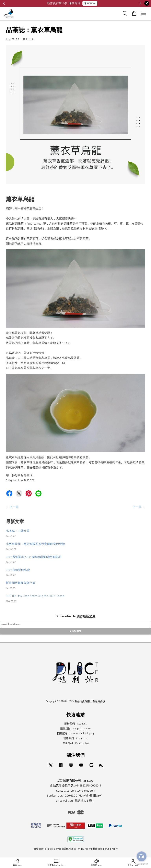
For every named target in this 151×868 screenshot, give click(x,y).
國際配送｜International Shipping (75, 734)
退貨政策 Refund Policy (105, 849)
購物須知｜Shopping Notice (75, 729)
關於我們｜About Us (76, 724)
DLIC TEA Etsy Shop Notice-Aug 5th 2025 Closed (35, 596)
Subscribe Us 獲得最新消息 (76, 616)
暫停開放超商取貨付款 (21, 583)
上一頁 (14, 507)
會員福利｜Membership (76, 743)
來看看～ (90, 3)
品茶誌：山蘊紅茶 (18, 531)
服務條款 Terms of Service (47, 849)
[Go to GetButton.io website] (142, 864)
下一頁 (137, 507)
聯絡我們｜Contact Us (75, 738)
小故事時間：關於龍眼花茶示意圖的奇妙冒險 (35, 544)
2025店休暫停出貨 (18, 570)
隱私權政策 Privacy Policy (77, 849)
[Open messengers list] (142, 856)
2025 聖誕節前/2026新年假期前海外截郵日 (34, 557)
